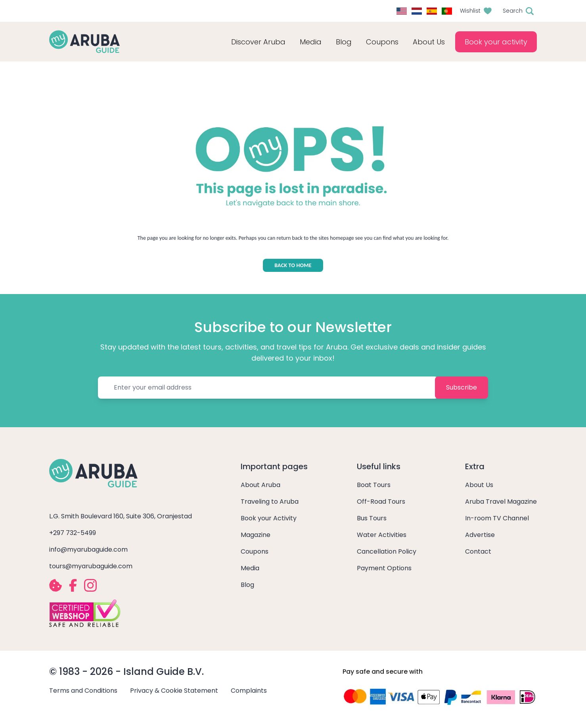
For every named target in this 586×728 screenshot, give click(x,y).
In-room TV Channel (497, 518)
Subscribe (462, 387)
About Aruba (260, 485)
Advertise (480, 535)
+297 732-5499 (73, 533)
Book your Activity (269, 518)
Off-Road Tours (381, 502)
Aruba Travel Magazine (501, 502)
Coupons (255, 551)
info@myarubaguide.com (88, 549)
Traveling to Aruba (270, 502)
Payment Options (384, 568)
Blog (344, 42)
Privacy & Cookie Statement (174, 691)
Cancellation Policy (387, 551)
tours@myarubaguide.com (91, 566)
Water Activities (382, 535)
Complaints (249, 691)
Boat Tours (374, 485)
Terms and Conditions (83, 691)
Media (250, 568)
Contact (478, 551)
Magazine (256, 535)
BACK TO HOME (293, 265)
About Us (479, 485)
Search (513, 11)
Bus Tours (372, 518)
